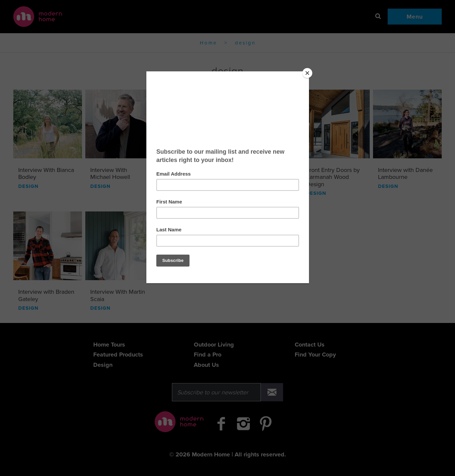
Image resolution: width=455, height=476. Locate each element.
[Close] (307, 73)
